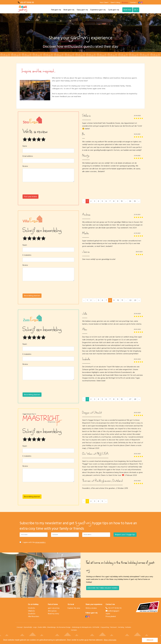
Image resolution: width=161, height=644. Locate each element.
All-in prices (52, 611)
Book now (127, 10)
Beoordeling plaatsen (32, 296)
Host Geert (104, 2)
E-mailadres (27, 255)
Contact (133, 2)
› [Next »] (139, 201)
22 (130, 300)
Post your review (30, 197)
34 (130, 201)
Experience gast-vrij (98, 10)
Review (25, 166)
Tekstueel (113, 627)
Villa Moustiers (34, 616)
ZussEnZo (32, 614)
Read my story (53, 614)
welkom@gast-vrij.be (113, 612)
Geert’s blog (115, 2)
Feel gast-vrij (56, 10)
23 (135, 300)
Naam (25, 245)
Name (25, 146)
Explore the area (74, 608)
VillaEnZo (31, 611)
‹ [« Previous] (84, 300)
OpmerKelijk (28, 627)
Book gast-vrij (69, 10)
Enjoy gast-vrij (82, 10)
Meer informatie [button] (110, 640)
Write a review (91, 608)
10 (122, 201)
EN (135, 10)
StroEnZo (32, 608)
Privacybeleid (111, 616)
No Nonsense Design (64, 627)
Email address (28, 156)
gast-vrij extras (54, 608)
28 (135, 399)
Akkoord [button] (150, 640)
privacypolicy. (40, 542)
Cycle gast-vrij (114, 10)
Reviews (125, 2)
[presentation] (48, 189)
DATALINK (96, 627)
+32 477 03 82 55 (27, 2)
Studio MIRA (42, 627)
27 (130, 399)
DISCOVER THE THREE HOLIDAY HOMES (103, 588)
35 (135, 201)
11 (122, 300)
